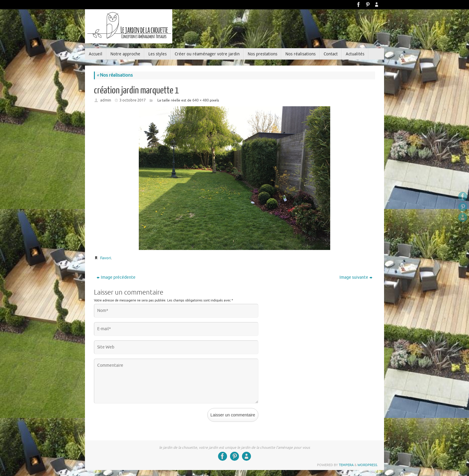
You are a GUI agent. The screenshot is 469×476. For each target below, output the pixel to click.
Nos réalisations (115, 75)
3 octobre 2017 (133, 100)
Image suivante (356, 277)
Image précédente (116, 277)
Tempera (346, 465)
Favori (106, 258)
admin (106, 100)
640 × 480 (201, 100)
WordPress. (368, 465)
